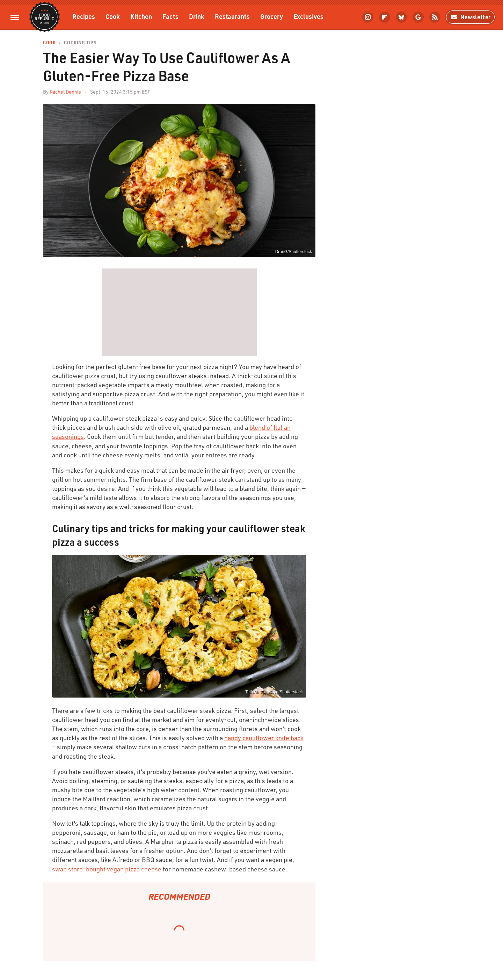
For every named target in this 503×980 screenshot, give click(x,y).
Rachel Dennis (65, 92)
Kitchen (141, 16)
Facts (170, 16)
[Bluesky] (401, 17)
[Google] (418, 17)
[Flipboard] (385, 17)
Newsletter (470, 17)
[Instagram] (368, 17)
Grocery (272, 16)
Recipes (84, 16)
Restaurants (232, 16)
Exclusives (308, 16)
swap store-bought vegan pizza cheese (107, 869)
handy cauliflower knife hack (264, 738)
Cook (113, 16)
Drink (197, 16)
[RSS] (435, 17)
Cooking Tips (80, 43)
